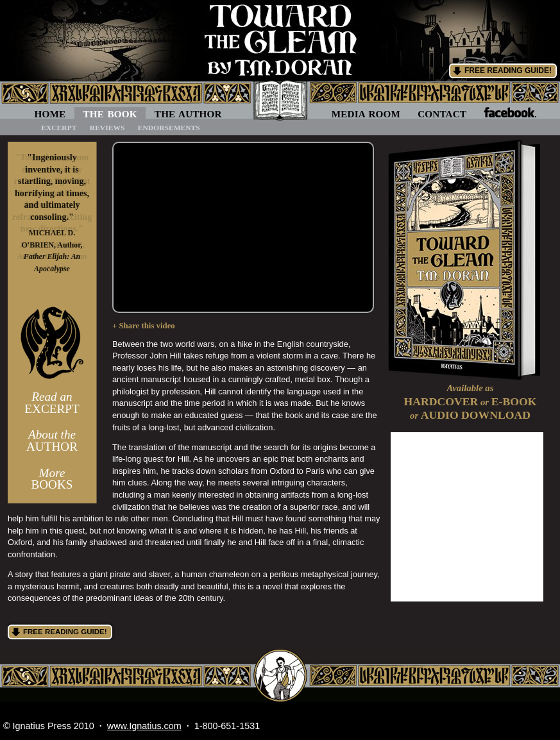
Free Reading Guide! (508, 71)
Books (52, 479)
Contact (442, 114)
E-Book (514, 401)
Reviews (107, 128)
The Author (188, 114)
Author (52, 441)
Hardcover (441, 401)
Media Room (366, 114)
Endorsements (169, 128)
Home (50, 114)
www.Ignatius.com (144, 726)
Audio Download (476, 415)
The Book (110, 114)
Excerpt (59, 128)
